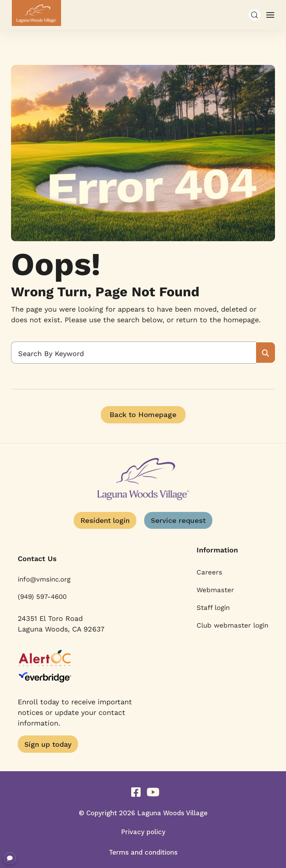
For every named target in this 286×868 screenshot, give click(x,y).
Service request (178, 520)
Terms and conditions (143, 852)
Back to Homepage (143, 415)
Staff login (213, 608)
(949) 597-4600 (42, 597)
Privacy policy (143, 832)
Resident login (105, 520)
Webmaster (215, 590)
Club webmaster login (232, 625)
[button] (254, 15)
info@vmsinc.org (44, 579)
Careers (209, 572)
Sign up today (48, 744)
